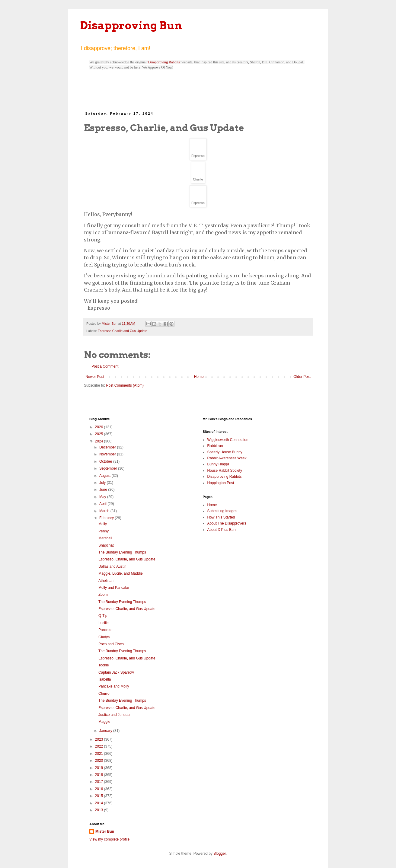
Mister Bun (105, 831)
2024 (100, 441)
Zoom (103, 595)
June (104, 490)
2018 (100, 775)
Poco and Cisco (111, 644)
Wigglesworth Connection (228, 440)
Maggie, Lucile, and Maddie (121, 573)
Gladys (104, 637)
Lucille (104, 623)
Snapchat (106, 545)
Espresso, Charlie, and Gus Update (127, 559)
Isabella (105, 679)
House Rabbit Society (225, 471)
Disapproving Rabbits (164, 62)
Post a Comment (105, 366)
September (109, 468)
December (108, 447)
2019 (100, 768)
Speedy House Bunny (225, 452)
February (107, 518)
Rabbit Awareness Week (227, 458)
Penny (104, 531)
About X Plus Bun (222, 530)
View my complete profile (109, 839)
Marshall (105, 538)
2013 (100, 810)
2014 (100, 803)
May (103, 497)
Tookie (104, 665)
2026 (100, 427)
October (106, 461)
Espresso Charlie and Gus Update (123, 331)
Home (199, 377)
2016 (100, 789)
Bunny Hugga (218, 464)
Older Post (302, 377)
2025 (100, 434)
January (106, 731)
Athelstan (106, 581)
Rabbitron (215, 446)
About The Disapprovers (227, 523)
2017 (100, 782)
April (103, 504)
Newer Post (95, 377)
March (105, 511)
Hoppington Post (221, 483)
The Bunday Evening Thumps (122, 552)
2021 (100, 754)
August (105, 476)
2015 (100, 796)
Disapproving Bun (131, 25)
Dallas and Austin (112, 566)
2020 (100, 761)
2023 (100, 739)
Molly (103, 524)
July (103, 483)
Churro (104, 694)
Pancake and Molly (114, 686)
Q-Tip (103, 616)
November (108, 454)
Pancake (105, 630)
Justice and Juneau (114, 715)
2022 (100, 746)
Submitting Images (222, 511)
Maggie (104, 722)
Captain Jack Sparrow (116, 672)
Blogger (220, 854)
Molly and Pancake (114, 588)
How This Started (221, 517)
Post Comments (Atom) (125, 385)
